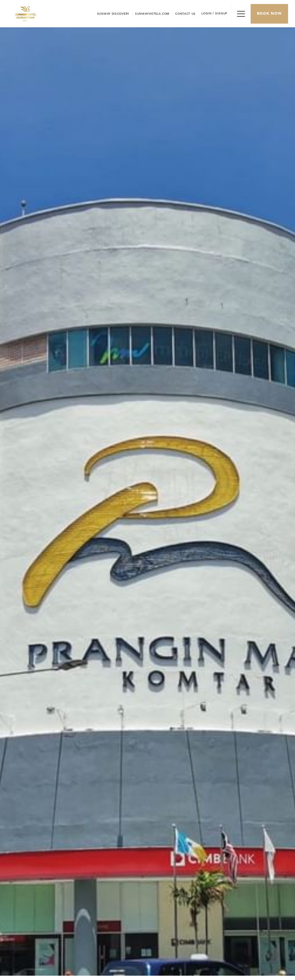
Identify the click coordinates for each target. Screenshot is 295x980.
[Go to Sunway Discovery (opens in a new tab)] (113, 14)
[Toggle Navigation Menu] (241, 14)
